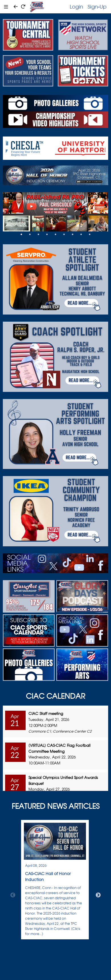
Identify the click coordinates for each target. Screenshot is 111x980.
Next (98, 895)
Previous (13, 895)
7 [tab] (73, 234)
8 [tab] (81, 234)
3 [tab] (38, 234)
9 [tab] (90, 234)
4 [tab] (47, 234)
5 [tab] (55, 234)
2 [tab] (30, 234)
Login (76, 7)
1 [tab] (21, 234)
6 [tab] (64, 234)
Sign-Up (97, 7)
